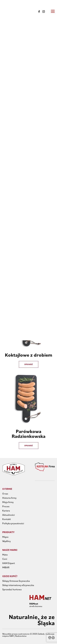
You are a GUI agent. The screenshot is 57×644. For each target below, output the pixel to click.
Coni (5, 559)
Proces (6, 506)
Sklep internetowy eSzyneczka (18, 585)
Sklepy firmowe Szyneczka (16, 581)
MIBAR (6, 567)
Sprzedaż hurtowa (12, 589)
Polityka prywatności (13, 523)
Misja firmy (8, 502)
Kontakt (7, 519)
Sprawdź (29, 364)
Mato (5, 555)
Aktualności (9, 515)
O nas (5, 494)
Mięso (5, 537)
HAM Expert (9, 563)
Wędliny (6, 541)
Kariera (6, 511)
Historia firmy (9, 498)
